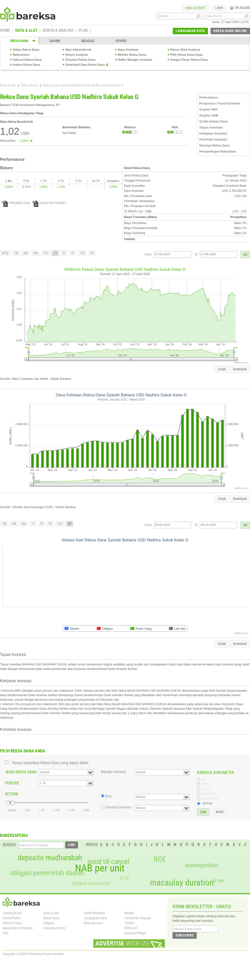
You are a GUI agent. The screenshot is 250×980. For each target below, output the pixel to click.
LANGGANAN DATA (190, 31)
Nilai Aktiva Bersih (78, 50)
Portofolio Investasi (213, 140)
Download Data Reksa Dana (85, 65)
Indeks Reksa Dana (26, 65)
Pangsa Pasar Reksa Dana (189, 60)
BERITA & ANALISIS (58, 31)
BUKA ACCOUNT (195, 8)
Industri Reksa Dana (27, 60)
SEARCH (9, 845)
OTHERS (121, 41)
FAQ (5, 933)
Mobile (129, 913)
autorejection (201, 865)
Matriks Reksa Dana (132, 55)
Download (240, 369)
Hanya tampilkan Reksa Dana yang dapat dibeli (50, 763)
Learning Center (54, 928)
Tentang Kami (12, 913)
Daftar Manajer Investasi (135, 60)
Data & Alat (8, 85)
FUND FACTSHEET (49, 203)
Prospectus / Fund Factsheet (220, 104)
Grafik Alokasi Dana (213, 122)
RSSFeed (131, 928)
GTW (124, 878)
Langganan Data (95, 918)
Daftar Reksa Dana (26, 50)
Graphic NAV (208, 110)
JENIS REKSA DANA (21, 772)
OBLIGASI (88, 41)
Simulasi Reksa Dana (80, 60)
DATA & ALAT (26, 31)
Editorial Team (12, 923)
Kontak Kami (11, 918)
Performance (208, 98)
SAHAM (55, 41)
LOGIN (219, 8)
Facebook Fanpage (138, 918)
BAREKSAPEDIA (14, 835)
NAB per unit (100, 868)
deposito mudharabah (50, 858)
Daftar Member (94, 913)
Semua (208, 803)
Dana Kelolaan (128, 50)
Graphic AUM (209, 116)
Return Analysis (77, 55)
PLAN (83, 31)
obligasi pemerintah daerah (47, 873)
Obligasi (49, 923)
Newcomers (21, 55)
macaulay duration (182, 883)
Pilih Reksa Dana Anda (186, 55)
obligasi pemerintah (91, 883)
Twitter (129, 923)
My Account (240, 7)
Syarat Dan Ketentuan (18, 928)
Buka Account (93, 923)
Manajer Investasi (113, 772)
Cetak (222, 369)
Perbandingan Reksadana (218, 152)
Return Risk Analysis (185, 50)
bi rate (218, 881)
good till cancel (108, 862)
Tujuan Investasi (211, 128)
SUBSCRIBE (185, 935)
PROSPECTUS (16, 203)
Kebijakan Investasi (213, 134)
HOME (5, 31)
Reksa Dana (29, 85)
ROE (160, 859)
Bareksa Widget (135, 933)
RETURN (12, 794)
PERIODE (12, 783)
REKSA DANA (19, 41)
